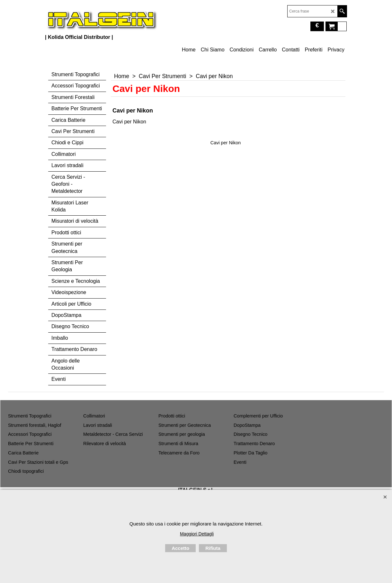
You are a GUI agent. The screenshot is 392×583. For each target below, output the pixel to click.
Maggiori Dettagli (197, 534)
